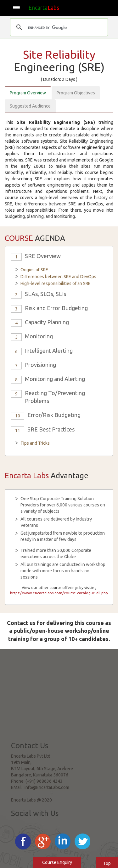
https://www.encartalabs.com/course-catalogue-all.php (59, 593)
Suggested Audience (30, 106)
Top (107, 863)
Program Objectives (76, 93)
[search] (58, 28)
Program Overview (28, 93)
